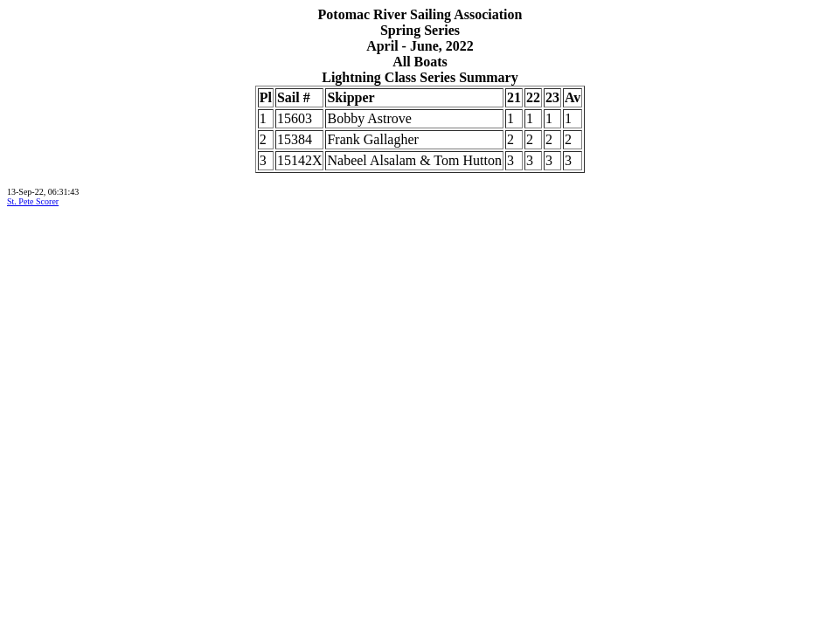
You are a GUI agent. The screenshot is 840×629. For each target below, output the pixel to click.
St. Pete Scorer (33, 201)
